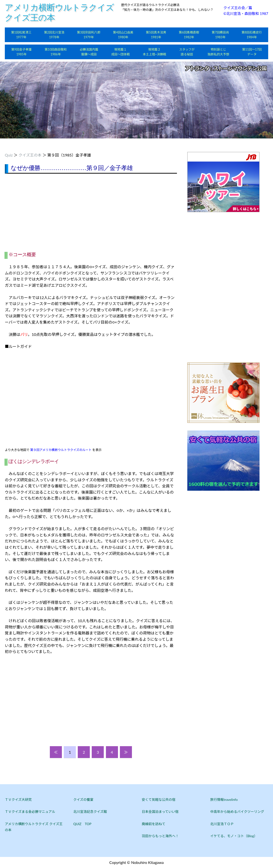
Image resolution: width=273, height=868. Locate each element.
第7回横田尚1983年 (220, 35)
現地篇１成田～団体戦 (120, 52)
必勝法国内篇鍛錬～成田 (89, 52)
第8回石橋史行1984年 (252, 35)
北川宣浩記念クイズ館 (90, 812)
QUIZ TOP (82, 824)
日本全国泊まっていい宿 (160, 812)
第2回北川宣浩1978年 (54, 35)
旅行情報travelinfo (224, 799)
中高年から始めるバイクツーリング (237, 812)
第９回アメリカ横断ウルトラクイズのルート (61, 450)
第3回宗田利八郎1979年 (89, 35)
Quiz (9, 155)
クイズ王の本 (30, 155)
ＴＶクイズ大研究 (18, 799)
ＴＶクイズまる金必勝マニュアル (30, 812)
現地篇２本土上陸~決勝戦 (154, 52)
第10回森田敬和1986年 (56, 52)
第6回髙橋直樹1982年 (189, 35)
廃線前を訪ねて (154, 824)
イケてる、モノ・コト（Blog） (234, 836)
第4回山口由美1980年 (123, 35)
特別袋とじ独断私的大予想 (218, 52)
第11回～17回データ (252, 52)
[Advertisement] (91, 212)
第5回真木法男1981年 (156, 35)
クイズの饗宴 (83, 799)
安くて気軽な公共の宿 (159, 799)
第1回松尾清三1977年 (21, 35)
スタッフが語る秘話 (187, 52)
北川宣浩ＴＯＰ (222, 824)
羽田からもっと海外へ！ (160, 836)
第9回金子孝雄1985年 (21, 52)
